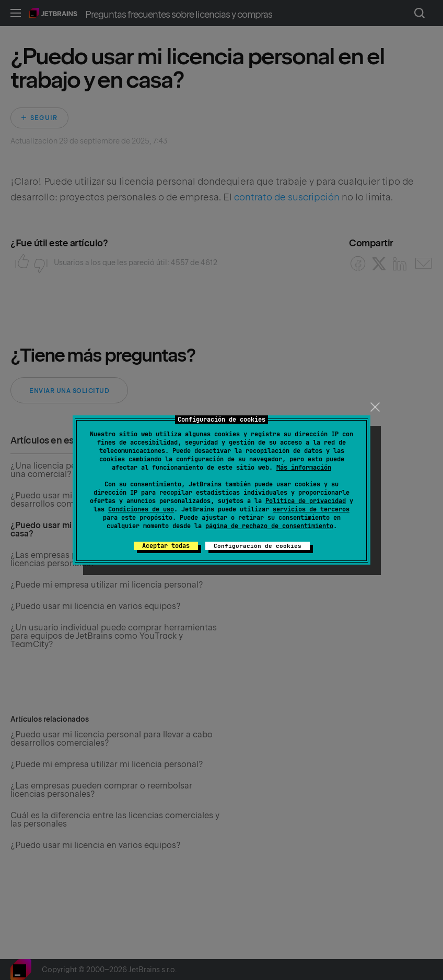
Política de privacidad (306, 501)
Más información (304, 468)
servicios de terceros (311, 509)
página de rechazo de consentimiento (269, 526)
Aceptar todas (166, 546)
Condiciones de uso (141, 509)
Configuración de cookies (258, 546)
